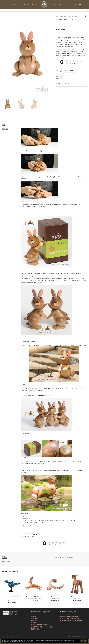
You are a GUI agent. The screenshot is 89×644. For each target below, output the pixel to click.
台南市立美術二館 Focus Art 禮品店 (43, 627)
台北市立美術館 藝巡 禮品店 (40, 625)
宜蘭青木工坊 (35, 629)
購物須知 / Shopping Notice (70, 616)
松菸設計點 (35, 621)
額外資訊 (5, 129)
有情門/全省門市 (36, 618)
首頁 (57, 16)
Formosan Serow (77, 597)
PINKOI (34, 616)
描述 (4, 125)
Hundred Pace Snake (55, 597)
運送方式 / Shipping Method (70, 618)
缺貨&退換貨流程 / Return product (72, 621)
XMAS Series (38, 599)
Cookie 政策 (30, 642)
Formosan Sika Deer (34, 597)
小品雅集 (34, 623)
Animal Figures (63, 16)
